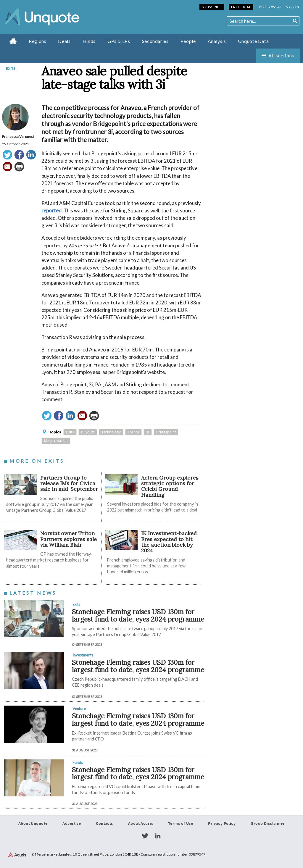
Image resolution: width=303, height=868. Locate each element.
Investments (83, 655)
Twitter (145, 836)
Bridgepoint (166, 432)
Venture (79, 709)
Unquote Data (253, 41)
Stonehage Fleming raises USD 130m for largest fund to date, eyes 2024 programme (138, 615)
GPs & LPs (119, 41)
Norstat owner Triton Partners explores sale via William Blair (69, 539)
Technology (111, 432)
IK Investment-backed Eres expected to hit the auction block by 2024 (169, 542)
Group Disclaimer (268, 824)
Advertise (72, 824)
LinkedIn (158, 836)
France (134, 432)
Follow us (270, 7)
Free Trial (241, 7)
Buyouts (88, 432)
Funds (89, 41)
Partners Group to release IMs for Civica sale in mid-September (69, 483)
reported (51, 210)
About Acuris (141, 824)
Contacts (104, 824)
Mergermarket (56, 441)
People (188, 41)
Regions (37, 41)
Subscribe (212, 7)
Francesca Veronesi (18, 137)
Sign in (292, 7)
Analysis (217, 41)
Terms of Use (180, 824)
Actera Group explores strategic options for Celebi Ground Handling (170, 486)
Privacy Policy (222, 824)
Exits (11, 68)
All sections (281, 55)
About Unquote (33, 824)
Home (13, 41)
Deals (64, 41)
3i (148, 432)
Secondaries (155, 41)
